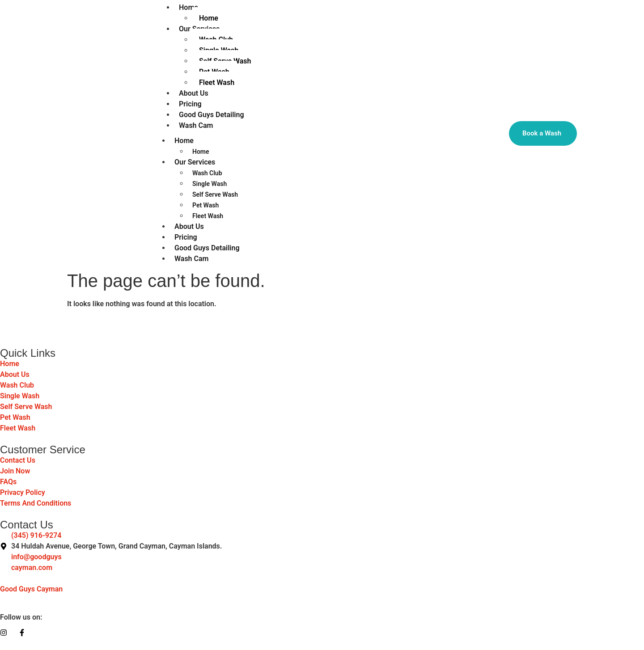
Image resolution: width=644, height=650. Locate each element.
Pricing (186, 237)
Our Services (195, 162)
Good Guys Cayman (31, 589)
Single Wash (210, 184)
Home (184, 141)
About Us (189, 226)
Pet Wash (205, 205)
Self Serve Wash (215, 194)
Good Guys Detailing (207, 248)
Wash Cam (196, 125)
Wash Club (207, 173)
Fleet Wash (217, 82)
